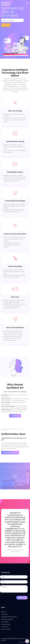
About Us (4, 612)
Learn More (15, 416)
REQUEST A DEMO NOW (10, 453)
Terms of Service (6, 629)
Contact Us (4, 614)
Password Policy (6, 624)
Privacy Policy (5, 627)
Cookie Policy (5, 622)
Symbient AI (6, 2)
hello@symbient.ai (24, 642)
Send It (22, 598)
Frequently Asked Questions (9, 617)
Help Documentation (7, 619)
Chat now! (6, 25)
